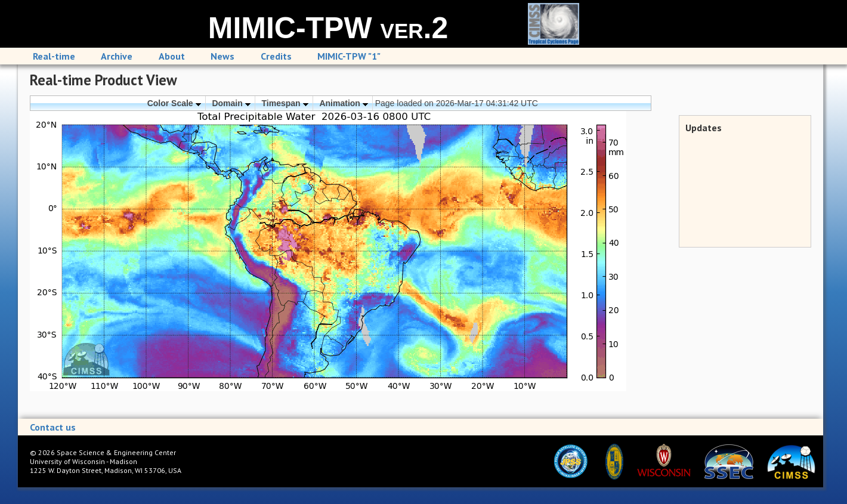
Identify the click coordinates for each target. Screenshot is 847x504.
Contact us (53, 427)
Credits (276, 56)
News (222, 56)
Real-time (54, 56)
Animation (343, 103)
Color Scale (174, 103)
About (172, 56)
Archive (117, 56)
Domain (231, 103)
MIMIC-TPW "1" (349, 56)
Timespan (285, 103)
